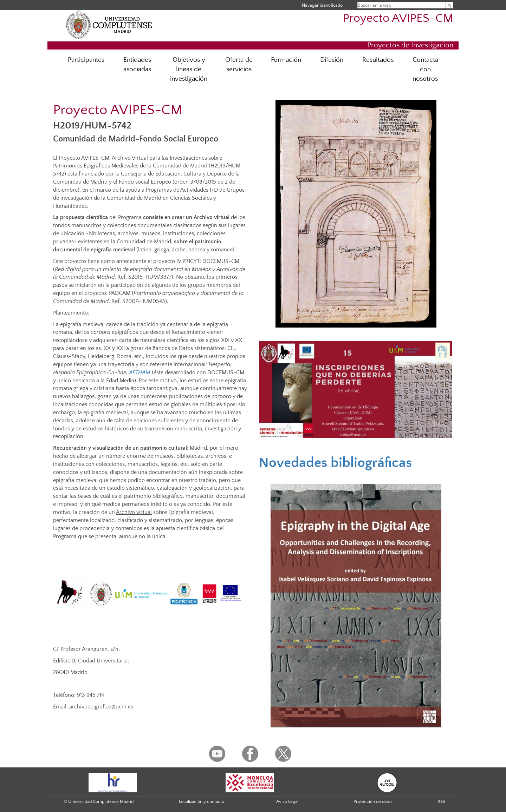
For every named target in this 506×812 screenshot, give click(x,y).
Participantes (86, 60)
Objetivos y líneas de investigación (189, 69)
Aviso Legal (287, 801)
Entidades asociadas (137, 65)
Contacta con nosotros (425, 69)
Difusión (332, 60)
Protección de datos (373, 801)
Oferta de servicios (239, 65)
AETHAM (140, 372)
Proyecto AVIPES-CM (398, 18)
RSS (441, 801)
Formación (286, 60)
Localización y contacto (202, 801)
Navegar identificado (322, 5)
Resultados (378, 60)
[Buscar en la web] (449, 5)
